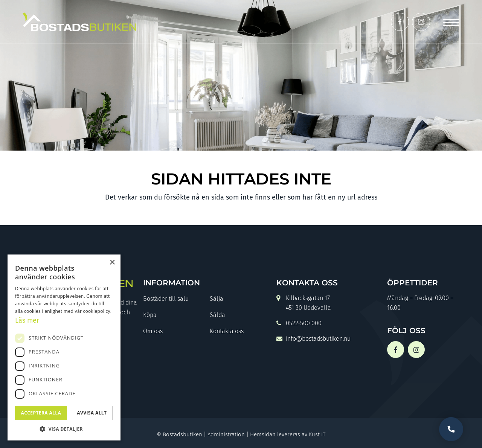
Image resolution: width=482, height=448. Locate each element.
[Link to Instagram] (421, 22)
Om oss (153, 331)
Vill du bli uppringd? (451, 429)
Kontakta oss (227, 331)
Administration (226, 434)
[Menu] (451, 22)
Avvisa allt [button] (92, 413)
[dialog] (64, 347)
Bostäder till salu (166, 299)
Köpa (150, 315)
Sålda (217, 315)
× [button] (112, 263)
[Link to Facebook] (400, 22)
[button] (64, 429)
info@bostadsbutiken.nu (313, 339)
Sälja (217, 299)
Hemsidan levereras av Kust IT (288, 434)
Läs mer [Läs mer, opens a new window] (27, 320)
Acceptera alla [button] (41, 413)
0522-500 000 (299, 324)
